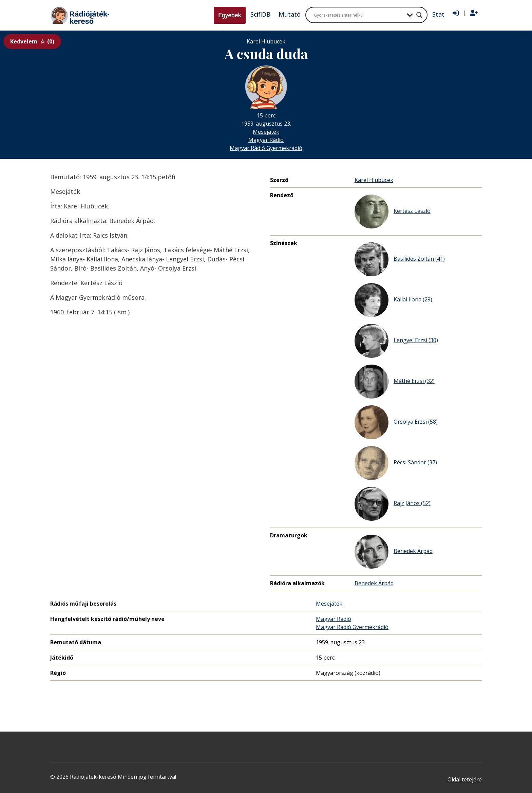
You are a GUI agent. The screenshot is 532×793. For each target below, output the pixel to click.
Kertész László (393, 211)
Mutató (290, 14)
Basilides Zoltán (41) (400, 259)
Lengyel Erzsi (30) (396, 341)
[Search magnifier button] (419, 15)
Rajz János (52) (393, 504)
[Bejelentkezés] (456, 13)
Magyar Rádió (266, 140)
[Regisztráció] (474, 13)
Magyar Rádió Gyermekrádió (266, 148)
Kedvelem (32, 41)
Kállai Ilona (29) (393, 300)
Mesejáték (266, 132)
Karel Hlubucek (374, 180)
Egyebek (230, 15)
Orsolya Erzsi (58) (396, 422)
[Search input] (359, 15)
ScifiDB (260, 14)
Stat (438, 14)
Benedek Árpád (394, 552)
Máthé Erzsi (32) (395, 382)
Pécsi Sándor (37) (396, 463)
